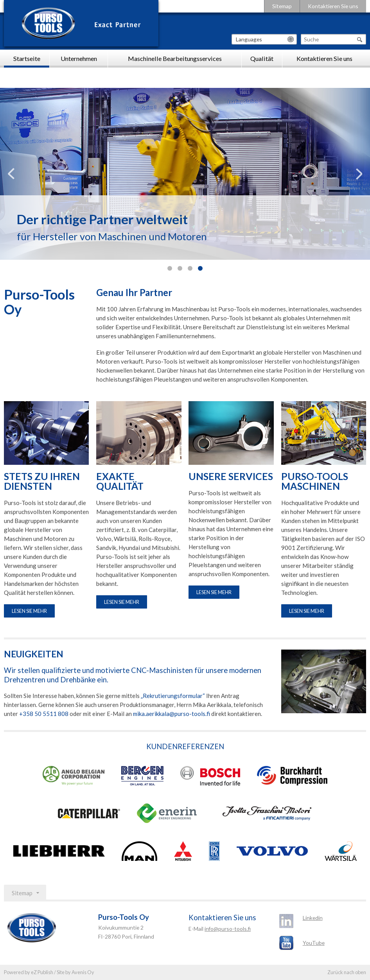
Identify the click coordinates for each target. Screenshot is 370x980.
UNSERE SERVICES (231, 477)
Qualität (262, 58)
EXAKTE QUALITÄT (120, 482)
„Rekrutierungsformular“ (173, 696)
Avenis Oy (83, 972)
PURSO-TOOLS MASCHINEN (315, 482)
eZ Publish (42, 972)
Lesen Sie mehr (29, 611)
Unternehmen (79, 58)
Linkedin (313, 918)
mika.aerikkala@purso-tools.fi (172, 714)
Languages (249, 39)
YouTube (314, 943)
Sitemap (282, 6)
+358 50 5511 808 (44, 714)
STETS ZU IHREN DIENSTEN (42, 482)
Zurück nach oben (347, 972)
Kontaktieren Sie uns (333, 6)
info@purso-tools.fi (228, 929)
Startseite (27, 58)
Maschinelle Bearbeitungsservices (175, 58)
